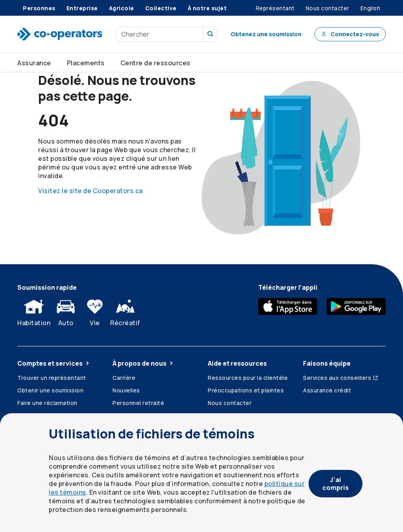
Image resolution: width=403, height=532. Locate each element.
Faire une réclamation (47, 403)
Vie (95, 311)
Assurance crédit (327, 390)
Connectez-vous (350, 34)
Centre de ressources (155, 63)
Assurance (34, 63)
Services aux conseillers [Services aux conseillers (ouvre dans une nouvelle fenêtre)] (341, 378)
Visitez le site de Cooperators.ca (91, 191)
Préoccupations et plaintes (246, 390)
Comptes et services (54, 363)
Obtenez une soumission (266, 34)
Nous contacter (230, 403)
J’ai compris (336, 484)
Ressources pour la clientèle (248, 378)
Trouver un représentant (52, 378)
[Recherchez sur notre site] (210, 34)
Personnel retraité (138, 403)
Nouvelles (126, 390)
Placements (86, 63)
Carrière (124, 378)
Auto (66, 311)
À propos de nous (143, 363)
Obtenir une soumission (50, 390)
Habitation (34, 311)
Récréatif (125, 311)
